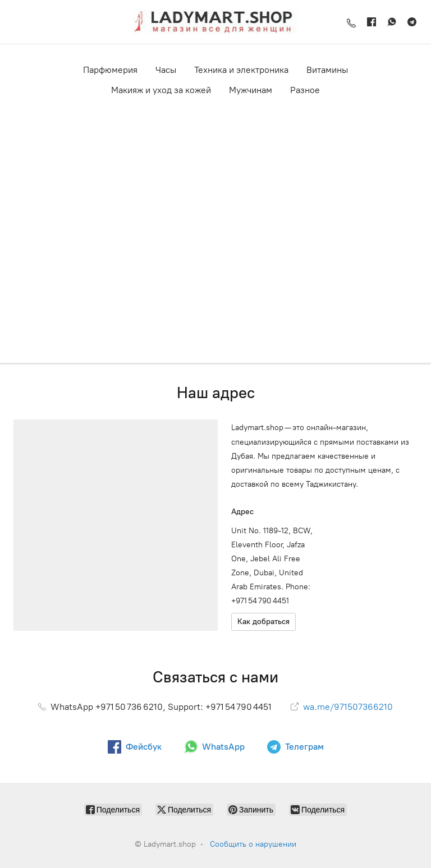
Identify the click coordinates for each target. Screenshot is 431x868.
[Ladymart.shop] (215, 22)
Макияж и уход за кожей (161, 90)
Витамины (327, 70)
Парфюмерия (110, 70)
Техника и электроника (241, 70)
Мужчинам (251, 90)
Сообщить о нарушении (253, 844)
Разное (305, 90)
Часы (166, 70)
